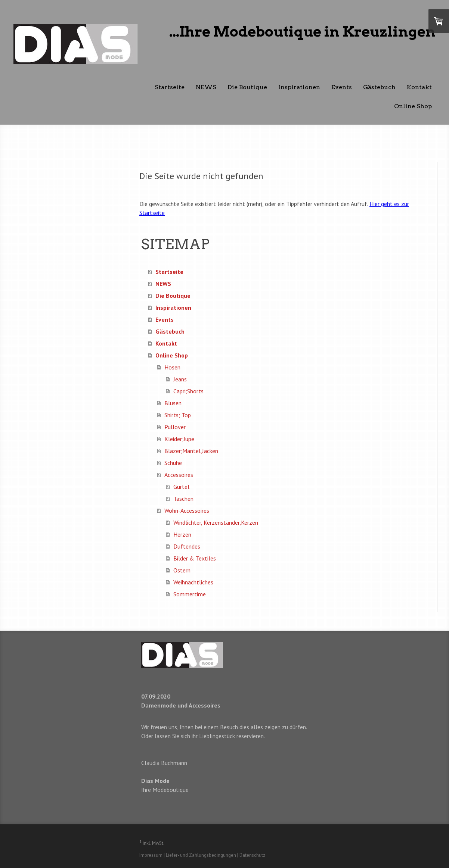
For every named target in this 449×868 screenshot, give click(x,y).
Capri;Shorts (188, 391)
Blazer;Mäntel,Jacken (191, 451)
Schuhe (173, 463)
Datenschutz (252, 855)
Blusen (173, 403)
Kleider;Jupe (179, 439)
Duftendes (187, 546)
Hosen (172, 367)
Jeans (180, 379)
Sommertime (190, 594)
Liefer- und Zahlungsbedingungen (201, 855)
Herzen (182, 534)
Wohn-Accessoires (187, 511)
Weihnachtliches (193, 582)
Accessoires (179, 475)
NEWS (206, 87)
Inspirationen (299, 87)
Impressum (151, 855)
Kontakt (419, 87)
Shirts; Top (178, 415)
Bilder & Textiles (195, 558)
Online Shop (413, 106)
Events (342, 87)
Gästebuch (379, 87)
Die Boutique (247, 87)
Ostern (182, 570)
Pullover (175, 427)
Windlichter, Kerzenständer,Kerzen (216, 522)
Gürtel (181, 487)
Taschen (183, 499)
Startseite (170, 87)
